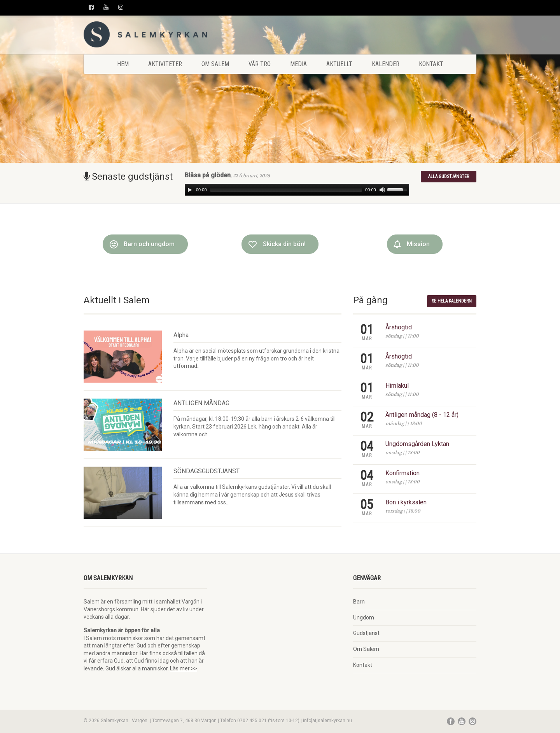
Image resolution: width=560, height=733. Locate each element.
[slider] (286, 190)
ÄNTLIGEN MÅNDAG (201, 403)
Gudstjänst (366, 633)
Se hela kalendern (452, 301)
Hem (123, 64)
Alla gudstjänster (449, 177)
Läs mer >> (184, 668)
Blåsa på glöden (208, 175)
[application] (297, 190)
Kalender (386, 64)
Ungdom (364, 618)
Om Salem (215, 64)
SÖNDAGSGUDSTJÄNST (206, 471)
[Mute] (382, 190)
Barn (359, 602)
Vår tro (260, 64)
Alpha (181, 335)
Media (298, 64)
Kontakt (431, 64)
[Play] (190, 190)
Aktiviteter (165, 64)
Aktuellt (339, 64)
